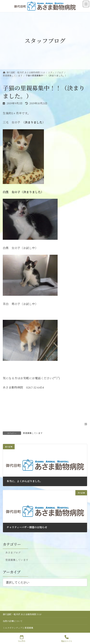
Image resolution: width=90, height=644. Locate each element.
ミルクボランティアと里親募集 (18, 628)
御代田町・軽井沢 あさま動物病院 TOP (22, 614)
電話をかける (67, 639)
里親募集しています (33, 433)
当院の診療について (13, 621)
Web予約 (22, 639)
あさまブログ (13, 552)
